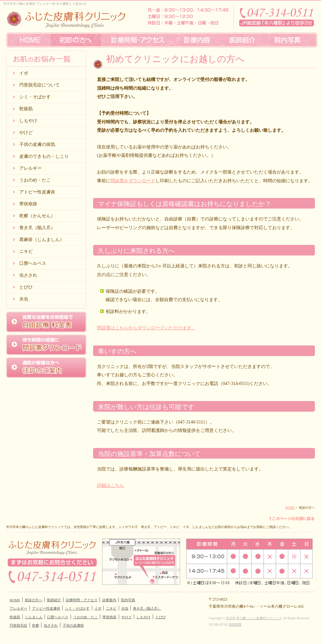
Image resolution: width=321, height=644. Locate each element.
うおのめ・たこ (35, 180)
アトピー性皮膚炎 (37, 192)
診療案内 (109, 600)
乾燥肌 (26, 109)
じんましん (34, 617)
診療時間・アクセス (82, 600)
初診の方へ (34, 600)
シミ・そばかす (35, 97)
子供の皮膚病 (73, 625)
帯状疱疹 (28, 204)
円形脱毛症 (18, 625)
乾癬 (36, 625)
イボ (24, 73)
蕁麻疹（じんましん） (42, 240)
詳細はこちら (110, 485)
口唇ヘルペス (33, 263)
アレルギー (30, 168)
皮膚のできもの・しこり (44, 156)
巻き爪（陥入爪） (37, 228)
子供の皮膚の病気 (37, 144)
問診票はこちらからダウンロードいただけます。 (146, 328)
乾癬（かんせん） (37, 216)
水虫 (24, 299)
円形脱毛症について (39, 85)
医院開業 (235, 625)
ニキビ (26, 251)
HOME (290, 508)
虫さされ (28, 275)
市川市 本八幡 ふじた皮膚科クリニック (254, 618)
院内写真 (128, 600)
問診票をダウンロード (133, 181)
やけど (26, 133)
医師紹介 (54, 600)
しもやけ (28, 121)
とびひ (26, 287)
